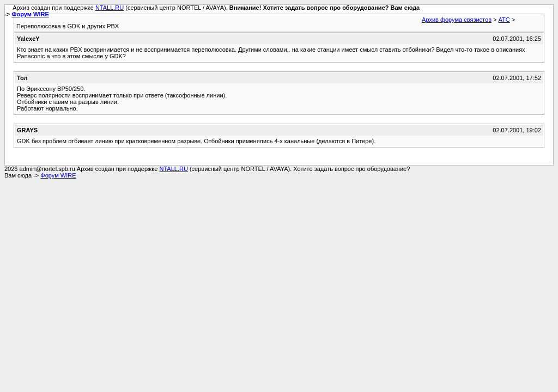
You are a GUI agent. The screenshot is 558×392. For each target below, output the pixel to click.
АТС (504, 20)
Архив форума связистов (457, 20)
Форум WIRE (30, 14)
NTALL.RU (110, 8)
